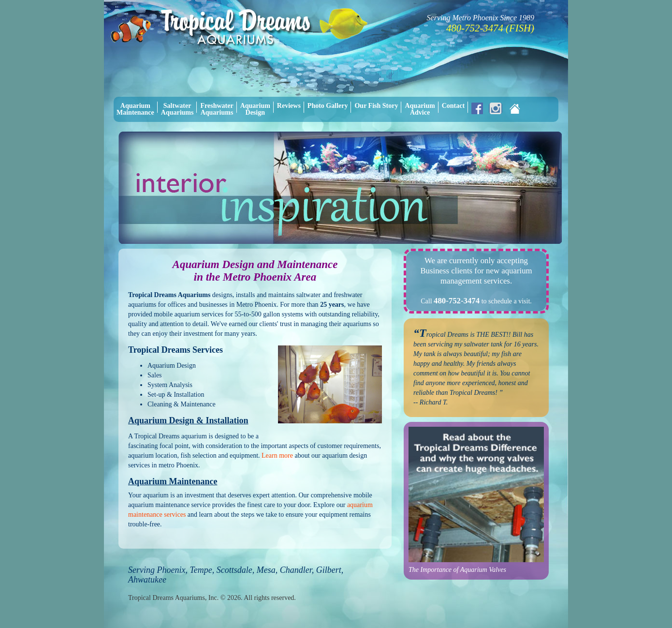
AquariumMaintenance (135, 109)
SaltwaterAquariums (177, 109)
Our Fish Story (376, 106)
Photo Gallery (328, 106)
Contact (453, 106)
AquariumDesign (255, 109)
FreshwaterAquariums (217, 109)
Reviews (289, 106)
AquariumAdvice (420, 109)
